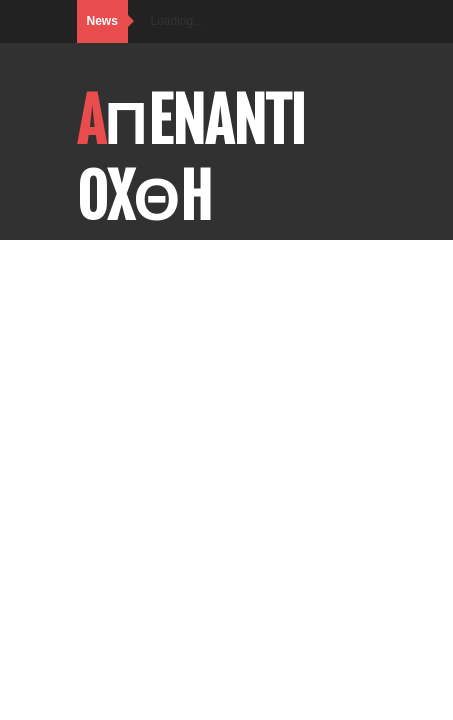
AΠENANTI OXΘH (191, 159)
